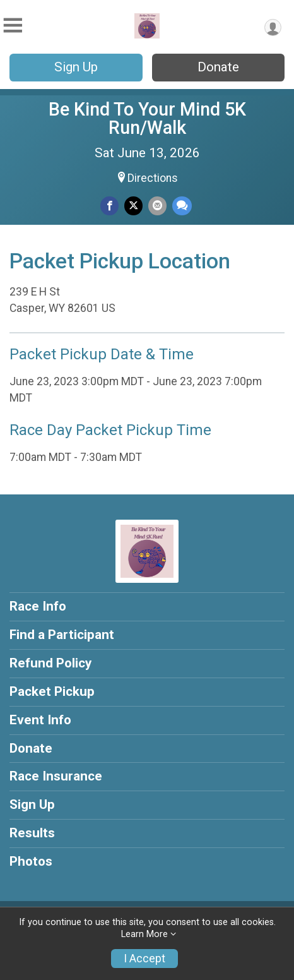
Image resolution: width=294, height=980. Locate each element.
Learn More (144, 934)
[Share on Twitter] (133, 206)
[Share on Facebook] (109, 206)
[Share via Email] (157, 206)
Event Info (40, 720)
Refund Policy (50, 663)
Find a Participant (62, 635)
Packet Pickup (52, 691)
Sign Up (76, 67)
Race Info (38, 606)
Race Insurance (56, 776)
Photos (31, 861)
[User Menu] (273, 27)
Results (32, 833)
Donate (218, 67)
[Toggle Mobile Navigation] (13, 26)
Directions (153, 178)
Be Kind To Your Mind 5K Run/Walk (147, 118)
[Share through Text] (182, 206)
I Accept (144, 959)
